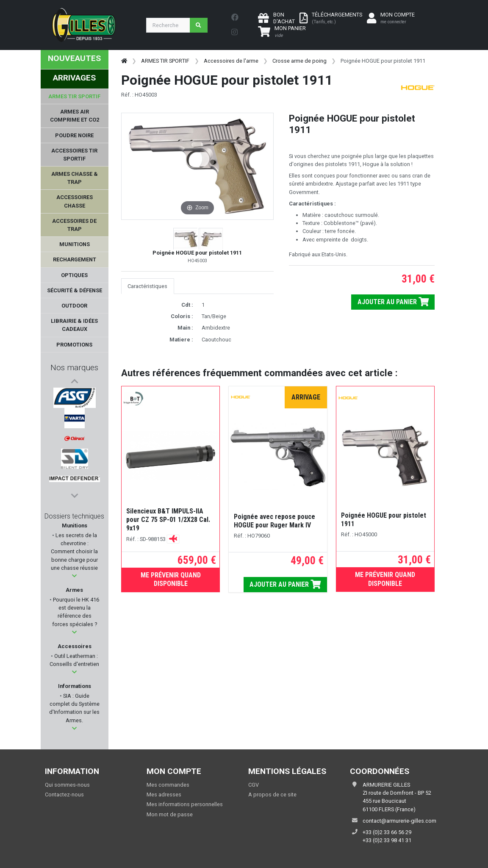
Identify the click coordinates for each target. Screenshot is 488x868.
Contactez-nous (64, 795)
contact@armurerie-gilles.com (399, 821)
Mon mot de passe (170, 814)
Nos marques (74, 367)
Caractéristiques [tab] (147, 286)
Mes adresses (164, 795)
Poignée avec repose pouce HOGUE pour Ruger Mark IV (274, 521)
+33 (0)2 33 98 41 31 (387, 840)
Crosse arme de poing (299, 61)
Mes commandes (168, 785)
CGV (254, 785)
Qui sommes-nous (67, 785)
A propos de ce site (272, 795)
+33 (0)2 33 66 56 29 (387, 832)
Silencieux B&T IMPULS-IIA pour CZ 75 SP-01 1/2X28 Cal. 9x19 (168, 520)
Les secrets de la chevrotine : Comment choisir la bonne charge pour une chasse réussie (74, 552)
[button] (74, 576)
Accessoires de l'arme (231, 61)
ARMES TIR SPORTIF (165, 61)
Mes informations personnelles (185, 804)
